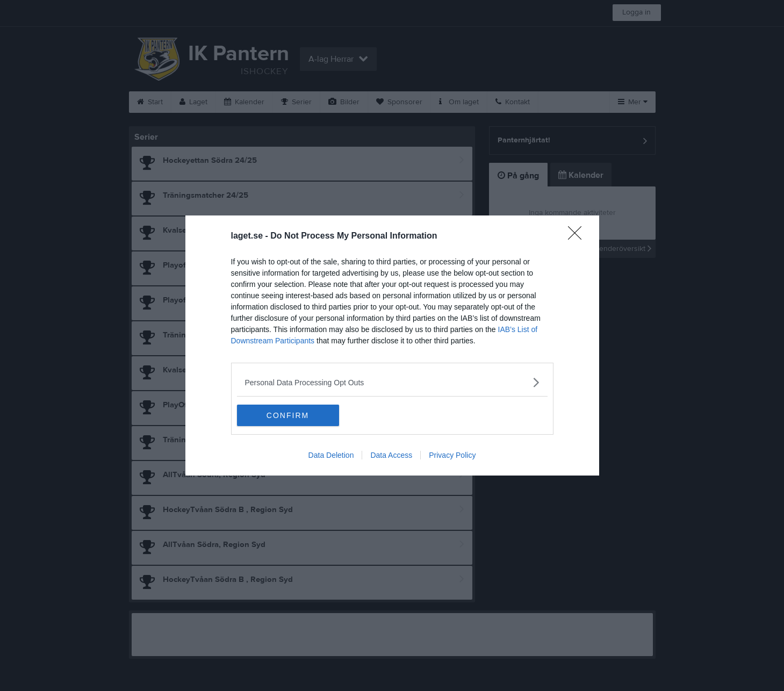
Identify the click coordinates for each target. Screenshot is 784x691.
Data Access (391, 455)
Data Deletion (331, 455)
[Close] (578, 236)
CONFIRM (288, 415)
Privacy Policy (452, 455)
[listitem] (392, 382)
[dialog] (392, 345)
